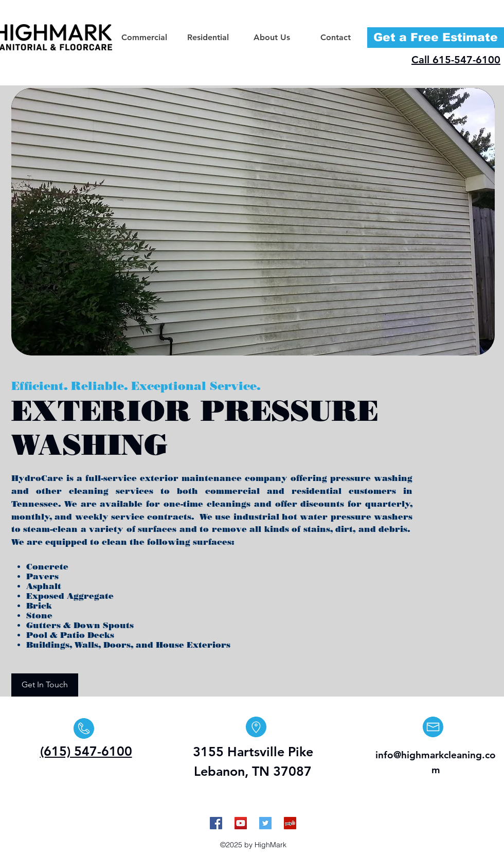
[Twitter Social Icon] (265, 823)
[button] (144, 38)
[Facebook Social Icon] (216, 823)
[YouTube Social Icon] (241, 823)
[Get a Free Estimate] (436, 38)
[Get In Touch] (45, 685)
